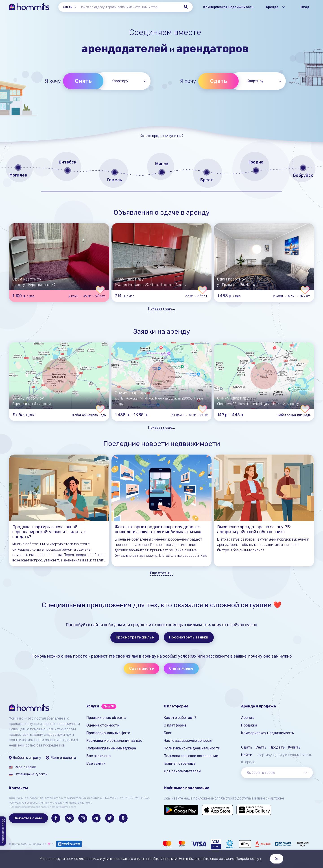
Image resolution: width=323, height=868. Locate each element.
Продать (277, 747)
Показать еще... (161, 308)
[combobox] (71, 7)
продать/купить (166, 136)
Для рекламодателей (182, 771)
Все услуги (96, 763)
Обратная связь (3, 831)
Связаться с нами (28, 818)
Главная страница (180, 763)
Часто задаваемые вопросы (188, 741)
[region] (161, 171)
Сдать (219, 81)
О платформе (175, 725)
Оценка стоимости (103, 725)
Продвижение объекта (106, 718)
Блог (168, 733)
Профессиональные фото (108, 733)
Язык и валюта (61, 758)
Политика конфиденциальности (192, 748)
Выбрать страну (25, 758)
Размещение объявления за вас (114, 741)
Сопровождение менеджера (111, 748)
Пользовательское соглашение (191, 756)
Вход (305, 7)
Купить (294, 747)
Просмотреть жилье (135, 637)
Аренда (248, 718)
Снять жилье (181, 668)
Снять (83, 81)
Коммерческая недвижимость (228, 7)
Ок (277, 859)
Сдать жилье (142, 668)
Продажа (249, 725)
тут (258, 859)
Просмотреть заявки (189, 637)
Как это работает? (180, 718)
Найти (247, 755)
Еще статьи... (162, 573)
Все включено (98, 756)
